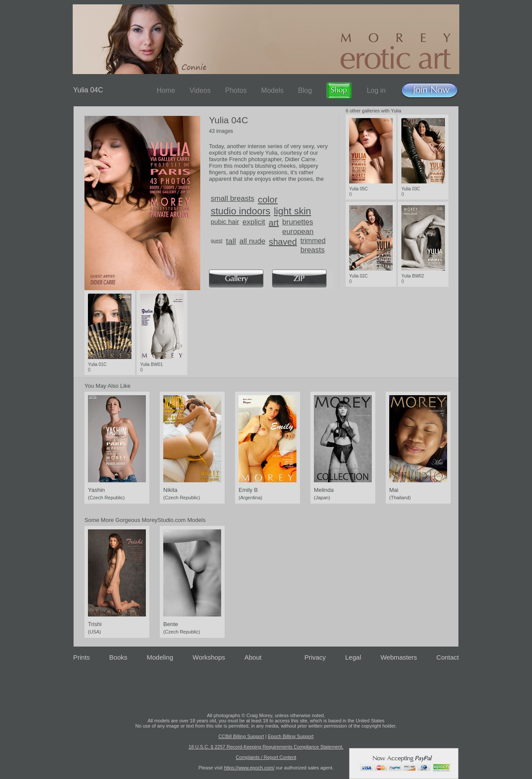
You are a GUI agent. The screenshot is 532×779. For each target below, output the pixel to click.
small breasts (232, 198)
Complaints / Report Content (266, 757)
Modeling (160, 657)
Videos (200, 90)
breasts (313, 250)
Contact (448, 657)
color (268, 199)
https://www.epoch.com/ (249, 768)
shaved (283, 242)
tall (231, 241)
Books (118, 657)
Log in (376, 90)
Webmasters (399, 657)
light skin (293, 211)
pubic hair (225, 222)
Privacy (315, 657)
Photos (236, 90)
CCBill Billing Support (241, 736)
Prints (81, 657)
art (274, 223)
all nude (253, 241)
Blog (305, 90)
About (253, 657)
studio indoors (241, 211)
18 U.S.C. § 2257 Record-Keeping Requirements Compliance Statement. (266, 747)
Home (166, 90)
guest (217, 240)
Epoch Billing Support (291, 736)
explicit (254, 222)
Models (273, 90)
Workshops (209, 657)
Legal (353, 657)
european (298, 232)
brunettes (298, 222)
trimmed (313, 241)
